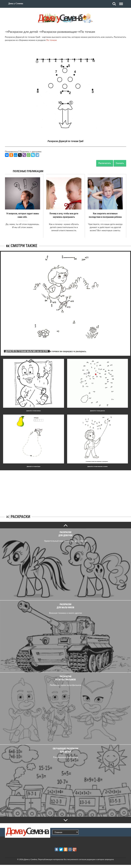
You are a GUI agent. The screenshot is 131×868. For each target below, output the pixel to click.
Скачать (120, 163)
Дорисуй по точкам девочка (98, 411)
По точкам (88, 32)
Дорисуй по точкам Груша (33, 466)
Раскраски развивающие (59, 32)
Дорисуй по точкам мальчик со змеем (98, 466)
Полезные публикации (28, 171)
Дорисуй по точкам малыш (33, 411)
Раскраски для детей (23, 32)
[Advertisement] (66, 490)
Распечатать (105, 163)
